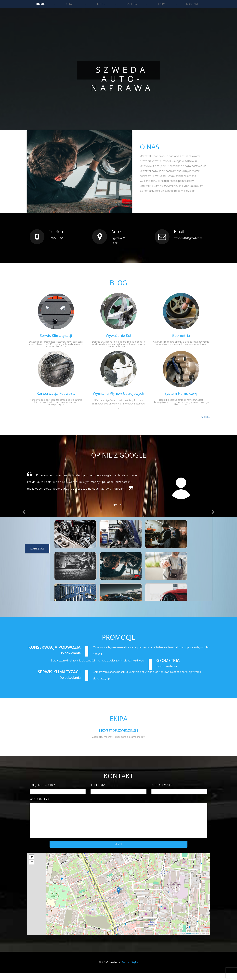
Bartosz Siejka (130, 969)
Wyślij (118, 851)
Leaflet (180, 941)
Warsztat (37, 553)
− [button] (32, 869)
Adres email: (161, 791)
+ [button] (32, 864)
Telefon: (98, 791)
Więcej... (205, 417)
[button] (17, 485)
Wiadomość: (39, 805)
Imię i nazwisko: (42, 791)
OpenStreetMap (193, 941)
